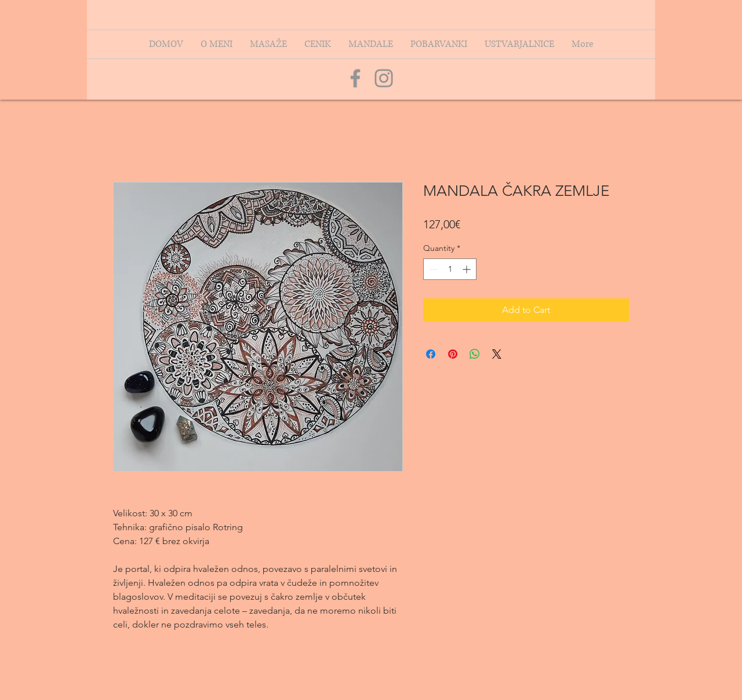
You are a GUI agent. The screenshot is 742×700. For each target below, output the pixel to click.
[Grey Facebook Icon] (355, 78)
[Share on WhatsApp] (475, 354)
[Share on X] (497, 354)
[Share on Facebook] (431, 354)
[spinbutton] (450, 269)
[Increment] (468, 269)
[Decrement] (432, 269)
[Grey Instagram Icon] (384, 78)
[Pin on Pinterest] (453, 354)
